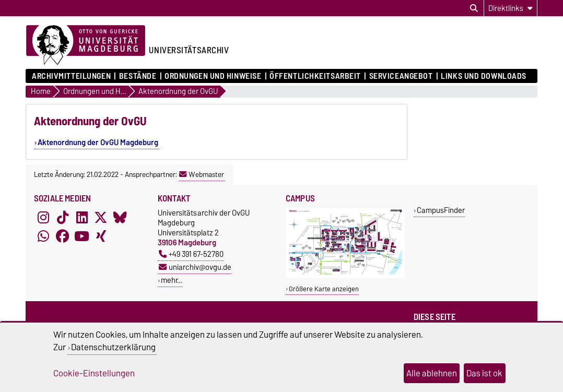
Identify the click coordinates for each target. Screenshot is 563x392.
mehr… (172, 280)
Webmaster (202, 174)
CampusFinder (441, 210)
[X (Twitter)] (101, 217)
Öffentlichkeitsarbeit (315, 76)
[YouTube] (82, 236)
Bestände (138, 76)
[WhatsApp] (43, 236)
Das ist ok (484, 373)
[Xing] (101, 236)
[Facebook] (63, 236)
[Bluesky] (120, 217)
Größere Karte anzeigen (324, 289)
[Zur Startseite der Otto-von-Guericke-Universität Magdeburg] (86, 45)
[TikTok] (63, 217)
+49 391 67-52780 (191, 254)
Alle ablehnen (432, 373)
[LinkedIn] (82, 217)
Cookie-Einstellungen (94, 373)
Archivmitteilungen (71, 76)
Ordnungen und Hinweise (213, 76)
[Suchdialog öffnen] (474, 8)
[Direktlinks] (511, 8)
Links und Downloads (484, 76)
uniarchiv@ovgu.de (195, 267)
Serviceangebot (401, 76)
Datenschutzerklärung (113, 347)
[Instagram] (43, 217)
